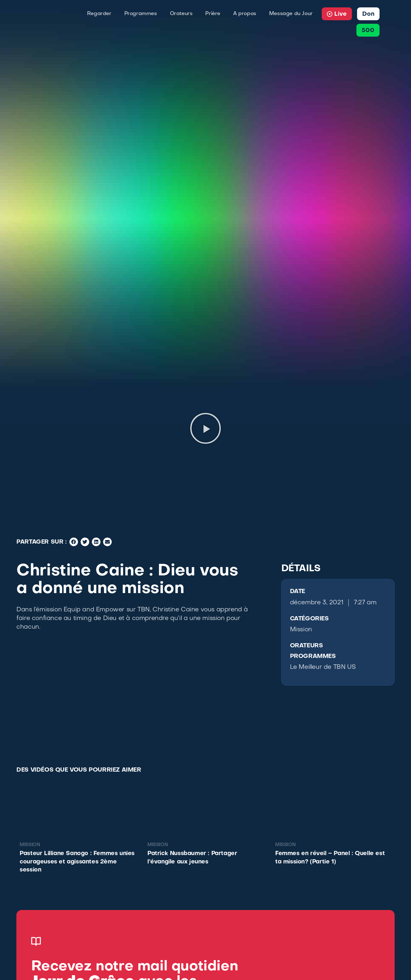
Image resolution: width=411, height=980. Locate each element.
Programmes (141, 14)
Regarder (99, 14)
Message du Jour (291, 14)
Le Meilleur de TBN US (323, 667)
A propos (245, 14)
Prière (213, 14)
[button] (205, 428)
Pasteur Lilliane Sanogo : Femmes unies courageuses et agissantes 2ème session (77, 862)
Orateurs (181, 14)
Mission (301, 630)
